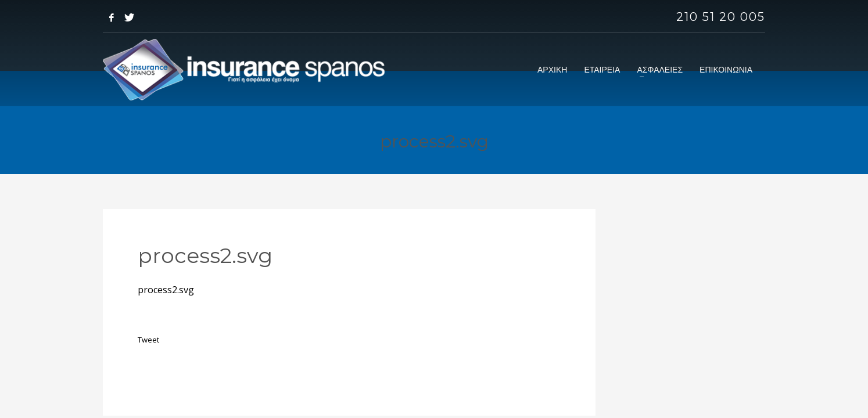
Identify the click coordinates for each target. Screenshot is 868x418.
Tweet (148, 340)
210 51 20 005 (721, 17)
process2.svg (166, 290)
